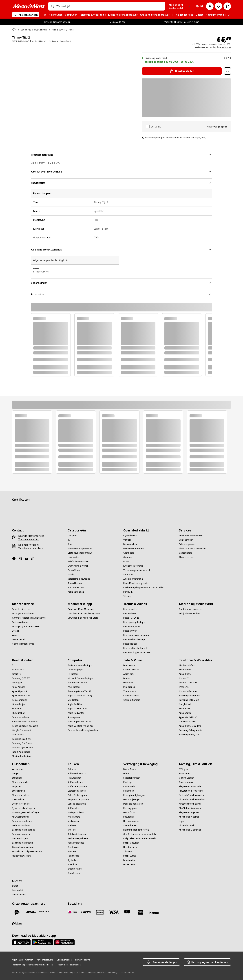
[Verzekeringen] (186, 540)
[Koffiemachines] (75, 782)
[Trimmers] (128, 851)
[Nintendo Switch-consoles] (191, 795)
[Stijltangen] (129, 791)
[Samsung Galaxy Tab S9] (79, 691)
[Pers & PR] (128, 592)
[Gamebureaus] (186, 782)
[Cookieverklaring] (64, 960)
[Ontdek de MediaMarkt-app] (81, 609)
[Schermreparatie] (187, 544)
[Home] (14, 30)
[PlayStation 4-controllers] (191, 791)
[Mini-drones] (129, 687)
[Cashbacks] (129, 553)
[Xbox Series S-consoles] (190, 830)
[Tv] (69, 540)
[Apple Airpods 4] (20, 691)
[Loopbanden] (129, 860)
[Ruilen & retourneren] (22, 622)
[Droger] (15, 773)
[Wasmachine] (18, 769)
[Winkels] (127, 540)
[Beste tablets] (130, 613)
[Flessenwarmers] (131, 821)
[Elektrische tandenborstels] (136, 830)
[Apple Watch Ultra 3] (188, 717)
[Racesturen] (184, 773)
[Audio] (70, 544)
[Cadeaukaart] (185, 553)
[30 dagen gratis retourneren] (26, 626)
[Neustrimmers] (130, 847)
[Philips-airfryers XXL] (77, 773)
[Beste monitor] (130, 609)
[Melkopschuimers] (76, 812)
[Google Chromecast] (22, 730)
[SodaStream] (74, 873)
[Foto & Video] (74, 570)
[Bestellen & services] (22, 609)
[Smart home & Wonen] (78, 566)
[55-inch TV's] (18, 670)
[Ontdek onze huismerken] (191, 609)
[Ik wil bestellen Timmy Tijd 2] (182, 71)
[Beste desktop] (130, 644)
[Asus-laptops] (74, 687)
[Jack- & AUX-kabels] (21, 752)
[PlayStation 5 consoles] (190, 808)
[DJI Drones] (128, 683)
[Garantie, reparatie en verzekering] (29, 618)
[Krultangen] (129, 782)
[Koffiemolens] (74, 808)
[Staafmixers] (74, 847)
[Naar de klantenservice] (23, 644)
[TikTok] (34, 559)
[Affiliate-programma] (133, 579)
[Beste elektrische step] (134, 639)
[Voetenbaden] (130, 825)
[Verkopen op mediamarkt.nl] (137, 570)
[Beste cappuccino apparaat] (136, 635)
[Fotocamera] (129, 665)
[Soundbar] (17, 709)
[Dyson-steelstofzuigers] (23, 808)
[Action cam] (128, 674)
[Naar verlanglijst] (219, 6)
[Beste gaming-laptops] (134, 622)
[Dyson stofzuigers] (21, 804)
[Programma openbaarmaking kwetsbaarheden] (32, 965)
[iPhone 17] (184, 678)
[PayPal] (86, 912)
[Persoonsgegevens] (45, 960)
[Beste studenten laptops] (80, 665)
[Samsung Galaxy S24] (189, 735)
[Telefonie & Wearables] (79, 561)
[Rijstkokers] (73, 860)
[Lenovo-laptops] (75, 670)
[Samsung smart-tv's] (22, 739)
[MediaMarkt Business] (134, 548)
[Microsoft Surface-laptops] (80, 678)
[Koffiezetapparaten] (77, 786)
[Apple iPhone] (185, 674)
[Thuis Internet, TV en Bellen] (192, 548)
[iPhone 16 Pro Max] (188, 691)
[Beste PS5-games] (132, 626)
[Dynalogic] (44, 912)
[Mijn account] (210, 6)
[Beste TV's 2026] (131, 618)
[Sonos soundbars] (21, 717)
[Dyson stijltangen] (132, 799)
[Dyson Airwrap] (130, 769)
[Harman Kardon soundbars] (25, 722)
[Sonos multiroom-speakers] (25, 726)
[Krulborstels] (129, 786)
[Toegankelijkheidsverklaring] (68, 965)
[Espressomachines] (77, 791)
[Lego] (181, 821)
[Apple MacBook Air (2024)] (80, 696)
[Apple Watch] (185, 713)
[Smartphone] (185, 670)
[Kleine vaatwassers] (21, 856)
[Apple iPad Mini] (75, 704)
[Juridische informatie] (133, 566)
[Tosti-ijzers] (73, 864)
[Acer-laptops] (74, 717)
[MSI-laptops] (74, 700)
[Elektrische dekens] (21, 795)
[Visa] (114, 912)
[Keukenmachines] (76, 843)
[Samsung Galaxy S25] (189, 700)
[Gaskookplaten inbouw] (23, 847)
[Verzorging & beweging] (79, 579)
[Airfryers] (72, 769)
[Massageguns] (130, 808)
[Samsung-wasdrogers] (23, 843)
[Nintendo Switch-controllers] (192, 799)
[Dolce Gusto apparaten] (79, 795)
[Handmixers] (73, 856)
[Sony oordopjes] (20, 700)
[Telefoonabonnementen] (191, 535)
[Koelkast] (72, 825)
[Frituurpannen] (75, 778)
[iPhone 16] (184, 687)
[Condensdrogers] (20, 838)
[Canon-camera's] (131, 670)
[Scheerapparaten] (132, 778)
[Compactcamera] (131, 696)
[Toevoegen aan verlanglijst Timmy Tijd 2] (227, 71)
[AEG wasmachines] (21, 817)
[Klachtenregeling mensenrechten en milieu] (144, 587)
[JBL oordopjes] (19, 704)
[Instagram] (21, 559)
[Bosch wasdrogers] (21, 834)
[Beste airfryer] (130, 631)
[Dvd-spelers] (18, 735)
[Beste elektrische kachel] (135, 648)
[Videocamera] (130, 691)
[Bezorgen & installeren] (23, 613)
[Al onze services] (187, 557)
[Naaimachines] (19, 799)
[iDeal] (73, 912)
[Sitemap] (127, 596)
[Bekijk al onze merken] (189, 613)
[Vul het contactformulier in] (31, 548)
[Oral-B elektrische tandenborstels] (140, 834)
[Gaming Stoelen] (187, 778)
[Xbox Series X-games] (189, 817)
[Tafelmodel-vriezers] (77, 834)
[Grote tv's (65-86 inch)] (23, 748)
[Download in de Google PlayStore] (84, 613)
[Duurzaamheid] (130, 544)
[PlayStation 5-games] (189, 812)
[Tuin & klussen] (75, 583)
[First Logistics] (17, 923)
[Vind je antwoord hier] (29, 539)
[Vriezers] (72, 830)
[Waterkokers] (74, 817)
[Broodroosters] (75, 869)
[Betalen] (16, 631)
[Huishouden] (74, 557)
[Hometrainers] (130, 864)
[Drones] (127, 678)
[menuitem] (45, 15)
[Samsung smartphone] (190, 696)
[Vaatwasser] (73, 821)
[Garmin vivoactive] (188, 722)
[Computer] (73, 535)
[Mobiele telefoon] (187, 665)
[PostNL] (17, 912)
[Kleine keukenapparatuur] (80, 548)
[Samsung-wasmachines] (23, 830)
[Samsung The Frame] (22, 743)
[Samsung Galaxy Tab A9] (79, 722)
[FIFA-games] (185, 769)
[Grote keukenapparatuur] (80, 553)
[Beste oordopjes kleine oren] (137, 652)
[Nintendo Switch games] (190, 804)
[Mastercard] (127, 912)
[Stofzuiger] (17, 778)
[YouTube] (28, 559)
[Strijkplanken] (18, 791)
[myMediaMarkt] (130, 535)
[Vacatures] (128, 574)
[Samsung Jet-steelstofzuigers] (26, 812)
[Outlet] (126, 561)
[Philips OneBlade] (131, 843)
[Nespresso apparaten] (78, 799)
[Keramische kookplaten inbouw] (27, 851)
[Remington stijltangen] (134, 795)
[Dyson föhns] (129, 812)
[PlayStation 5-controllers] (191, 786)
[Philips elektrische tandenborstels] (140, 838)
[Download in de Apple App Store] (83, 618)
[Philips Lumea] (130, 856)
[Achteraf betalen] (155, 913)
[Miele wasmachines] (21, 825)
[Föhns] (126, 773)
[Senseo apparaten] (77, 804)
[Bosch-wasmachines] (22, 821)
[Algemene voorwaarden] (23, 960)
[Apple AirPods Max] (21, 696)
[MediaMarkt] (28, 6)
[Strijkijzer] (17, 786)
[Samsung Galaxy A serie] (191, 730)
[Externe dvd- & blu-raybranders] (83, 730)
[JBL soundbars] (19, 713)
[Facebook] (15, 559)
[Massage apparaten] (133, 804)
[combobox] (109, 6)
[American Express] (141, 912)
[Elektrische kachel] (21, 782)
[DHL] (31, 912)
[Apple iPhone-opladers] (190, 726)
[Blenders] (72, 851)
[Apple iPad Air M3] (76, 713)
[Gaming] (71, 574)
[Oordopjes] (17, 683)
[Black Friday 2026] (76, 587)
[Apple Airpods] (19, 687)
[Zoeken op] (52, 6)
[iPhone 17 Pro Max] (188, 683)
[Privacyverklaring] (83, 960)
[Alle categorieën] (26, 15)
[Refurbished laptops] (77, 683)
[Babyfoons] (129, 817)
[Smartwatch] (185, 709)
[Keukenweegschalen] (78, 838)
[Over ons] (128, 557)
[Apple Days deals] (76, 592)
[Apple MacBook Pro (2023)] (80, 726)
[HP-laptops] (73, 674)
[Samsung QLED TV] (21, 678)
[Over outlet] (18, 890)
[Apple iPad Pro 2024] (77, 709)
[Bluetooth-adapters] (22, 756)
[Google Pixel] (185, 704)
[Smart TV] (17, 674)
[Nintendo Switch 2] (188, 825)
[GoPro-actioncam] (132, 700)
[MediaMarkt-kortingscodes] (136, 583)
